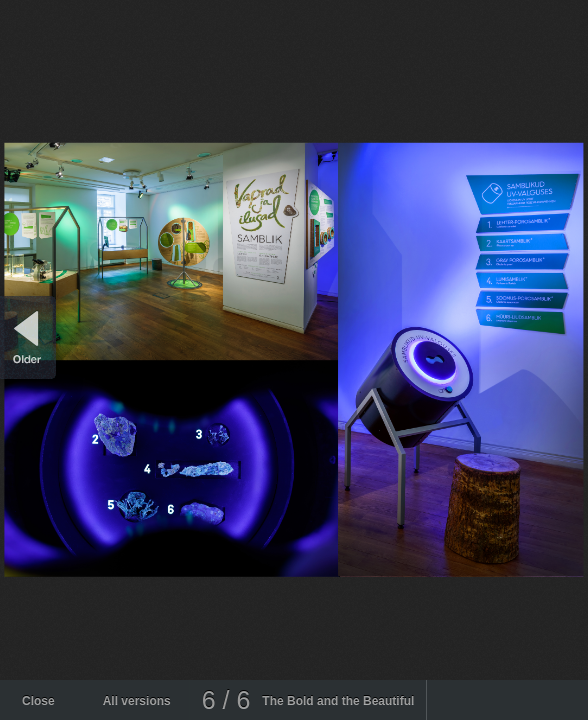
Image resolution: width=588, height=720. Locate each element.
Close (38, 701)
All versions (137, 701)
